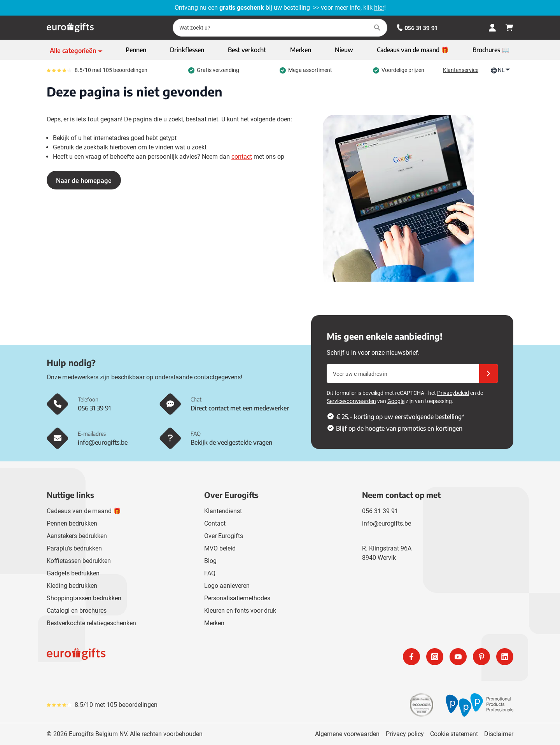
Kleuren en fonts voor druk (240, 611)
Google (396, 401)
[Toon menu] (76, 51)
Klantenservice (461, 70)
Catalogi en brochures (77, 611)
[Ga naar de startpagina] (70, 28)
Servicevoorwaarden (351, 401)
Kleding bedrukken (72, 586)
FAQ (210, 573)
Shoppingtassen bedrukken (84, 598)
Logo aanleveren (227, 586)
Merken (214, 623)
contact (242, 157)
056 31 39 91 (417, 28)
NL (500, 70)
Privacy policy (405, 734)
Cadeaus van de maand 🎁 (84, 511)
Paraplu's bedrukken (74, 548)
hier (379, 8)
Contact (215, 523)
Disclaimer (499, 734)
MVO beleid (220, 548)
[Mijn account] (492, 28)
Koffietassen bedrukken (79, 561)
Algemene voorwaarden (347, 734)
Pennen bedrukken (72, 523)
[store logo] (162, 657)
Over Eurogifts (224, 536)
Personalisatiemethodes (237, 598)
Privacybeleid (453, 393)
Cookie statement (454, 734)
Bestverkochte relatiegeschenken (91, 623)
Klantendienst (223, 511)
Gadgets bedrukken (73, 573)
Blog (210, 561)
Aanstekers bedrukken (77, 536)
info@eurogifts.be (387, 523)
